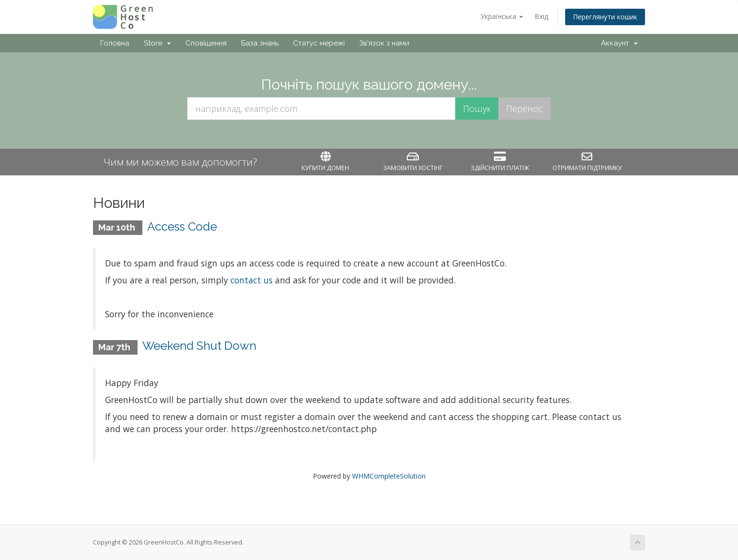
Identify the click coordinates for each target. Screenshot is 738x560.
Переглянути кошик (605, 17)
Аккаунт (619, 43)
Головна (115, 43)
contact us (252, 280)
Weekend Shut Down (199, 346)
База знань (260, 43)
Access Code (182, 226)
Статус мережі (319, 43)
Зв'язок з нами (384, 43)
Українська (502, 16)
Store (157, 43)
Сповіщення (206, 43)
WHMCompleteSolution (389, 476)
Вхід (541, 16)
